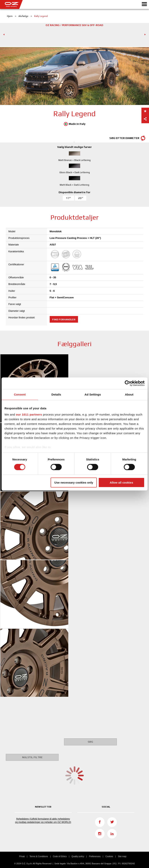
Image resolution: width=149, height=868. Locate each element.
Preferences (95, 856)
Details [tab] (56, 394)
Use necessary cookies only (74, 482)
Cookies (109, 856)
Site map (122, 856)
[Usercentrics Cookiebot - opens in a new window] (128, 383)
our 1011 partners (29, 414)
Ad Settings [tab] (93, 394)
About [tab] (129, 394)
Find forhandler (64, 319)
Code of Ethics (60, 856)
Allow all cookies (121, 482)
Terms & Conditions (39, 856)
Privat (22, 856)
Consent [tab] (20, 394)
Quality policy (78, 856)
